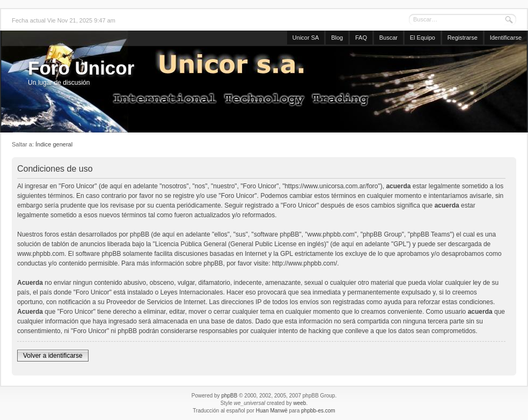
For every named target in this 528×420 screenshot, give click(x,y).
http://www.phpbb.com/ (305, 263)
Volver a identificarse (53, 356)
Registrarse (463, 38)
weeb (299, 403)
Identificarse (506, 38)
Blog (337, 38)
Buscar (388, 38)
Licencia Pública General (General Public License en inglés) (241, 244)
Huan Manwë (272, 411)
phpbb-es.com (318, 411)
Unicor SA (306, 38)
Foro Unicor (81, 68)
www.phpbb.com (41, 254)
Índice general (54, 144)
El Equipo (423, 38)
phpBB (229, 396)
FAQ (361, 38)
